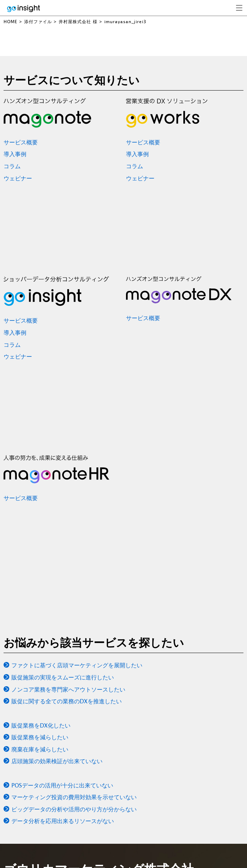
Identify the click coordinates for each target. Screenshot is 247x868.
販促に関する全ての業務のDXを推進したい (67, 701)
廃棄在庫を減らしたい (40, 749)
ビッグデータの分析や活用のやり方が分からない (74, 809)
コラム (12, 166)
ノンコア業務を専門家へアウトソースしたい (68, 689)
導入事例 (15, 154)
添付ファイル (38, 22)
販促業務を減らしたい (40, 737)
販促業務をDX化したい (41, 725)
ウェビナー (18, 178)
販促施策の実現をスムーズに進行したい (63, 677)
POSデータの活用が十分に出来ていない (62, 785)
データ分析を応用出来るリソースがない (63, 821)
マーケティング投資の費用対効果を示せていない (74, 797)
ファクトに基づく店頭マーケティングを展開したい (77, 665)
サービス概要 (21, 142)
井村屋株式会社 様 (78, 22)
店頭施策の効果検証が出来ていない (57, 761)
